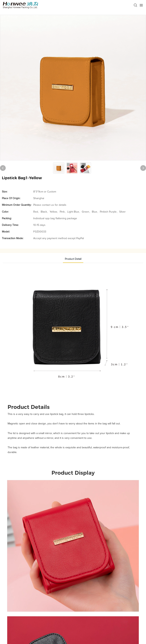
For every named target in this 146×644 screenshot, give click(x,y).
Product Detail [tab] (73, 259)
